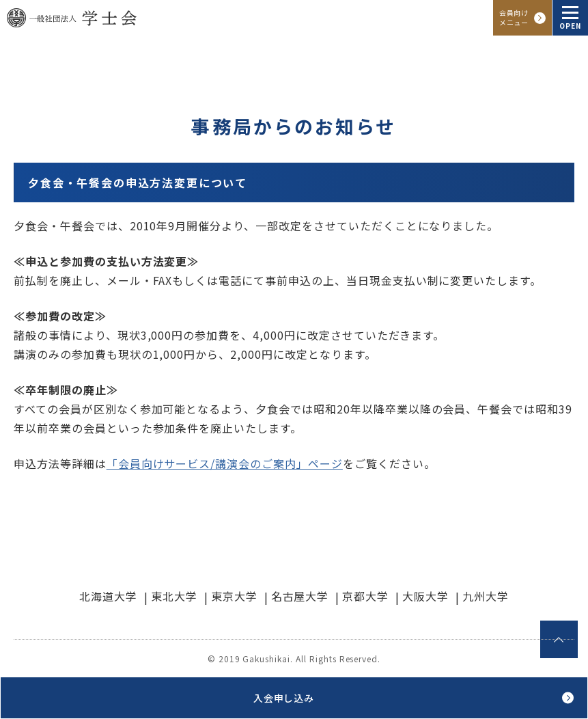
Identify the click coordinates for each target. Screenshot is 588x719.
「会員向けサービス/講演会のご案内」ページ (225, 463)
